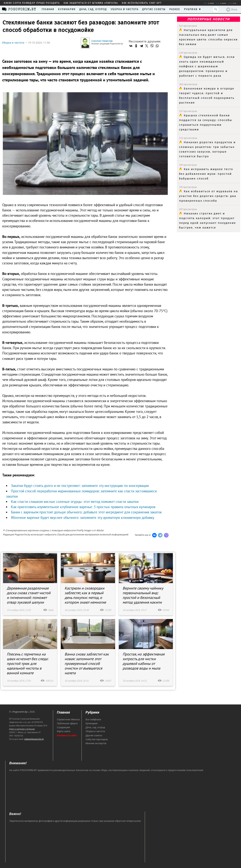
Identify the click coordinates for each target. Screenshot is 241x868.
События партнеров (97, 739)
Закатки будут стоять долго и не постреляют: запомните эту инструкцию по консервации (80, 486)
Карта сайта (64, 731)
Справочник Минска (68, 719)
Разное (175, 9)
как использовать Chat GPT (142, 3)
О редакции (63, 727)
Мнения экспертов (96, 743)
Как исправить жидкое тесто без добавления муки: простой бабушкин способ (206, 174)
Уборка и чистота (125, 9)
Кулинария (67, 9)
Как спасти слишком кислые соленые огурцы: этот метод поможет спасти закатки (75, 502)
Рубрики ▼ (193, 9)
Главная (48, 9)
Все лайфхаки (93, 719)
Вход (232, 10)
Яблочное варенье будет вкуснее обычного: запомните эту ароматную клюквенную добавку (83, 518)
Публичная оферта (67, 723)
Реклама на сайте (67, 735)
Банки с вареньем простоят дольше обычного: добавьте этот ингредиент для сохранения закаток (86, 512)
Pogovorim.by (20, 712)
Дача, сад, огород (93, 9)
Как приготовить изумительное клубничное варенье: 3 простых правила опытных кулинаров (83, 507)
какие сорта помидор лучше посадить (32, 3)
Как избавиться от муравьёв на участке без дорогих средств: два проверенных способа (209, 196)
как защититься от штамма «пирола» (91, 3)
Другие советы (154, 9)
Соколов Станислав (102, 41)
